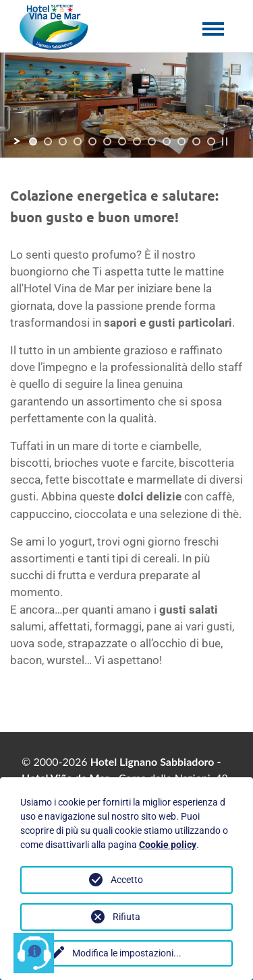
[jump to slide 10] (167, 141)
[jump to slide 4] (78, 141)
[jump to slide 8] (137, 141)
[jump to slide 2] (48, 141)
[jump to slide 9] (152, 141)
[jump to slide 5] (92, 141)
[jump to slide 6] (107, 141)
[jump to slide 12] (196, 141)
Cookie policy (168, 845)
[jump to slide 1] (33, 141)
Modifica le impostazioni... (127, 953)
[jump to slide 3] (63, 141)
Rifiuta (126, 917)
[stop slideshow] (225, 141)
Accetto (127, 880)
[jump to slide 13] (211, 141)
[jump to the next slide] (190, 104)
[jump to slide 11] (181, 141)
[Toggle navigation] (213, 38)
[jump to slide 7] (122, 141)
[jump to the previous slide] (63, 104)
